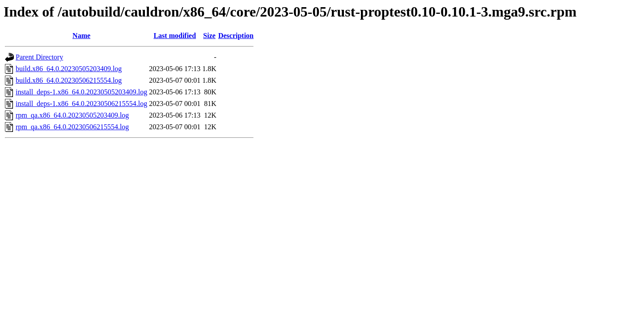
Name (81, 36)
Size (209, 36)
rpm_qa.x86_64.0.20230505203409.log (72, 115)
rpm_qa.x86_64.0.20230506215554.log (72, 127)
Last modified (175, 36)
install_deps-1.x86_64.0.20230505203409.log (81, 92)
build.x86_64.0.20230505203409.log (69, 69)
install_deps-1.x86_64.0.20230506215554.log (81, 104)
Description (236, 36)
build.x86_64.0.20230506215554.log (69, 80)
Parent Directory (39, 57)
